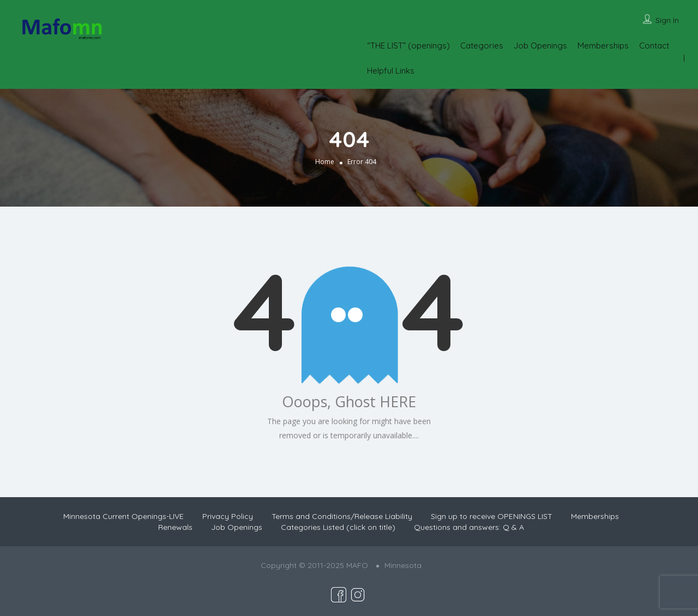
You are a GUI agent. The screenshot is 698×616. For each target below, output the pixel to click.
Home (325, 162)
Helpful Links (391, 71)
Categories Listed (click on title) (338, 527)
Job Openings (540, 46)
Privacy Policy (228, 516)
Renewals (175, 527)
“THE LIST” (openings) (408, 46)
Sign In (667, 20)
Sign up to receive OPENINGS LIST (492, 516)
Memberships (603, 46)
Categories (482, 46)
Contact (654, 46)
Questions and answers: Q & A (469, 527)
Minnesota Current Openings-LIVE (124, 516)
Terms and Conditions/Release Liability (342, 516)
